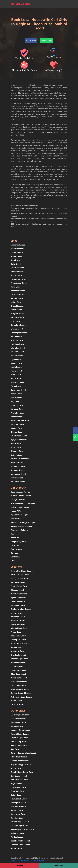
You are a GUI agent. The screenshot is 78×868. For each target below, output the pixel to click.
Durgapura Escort (18, 787)
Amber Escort (17, 632)
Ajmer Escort (16, 256)
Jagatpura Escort (18, 613)
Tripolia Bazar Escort (20, 761)
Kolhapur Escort (18, 470)
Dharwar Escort (17, 451)
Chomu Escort (17, 666)
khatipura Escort (18, 651)
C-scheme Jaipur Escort (21, 609)
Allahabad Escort (18, 413)
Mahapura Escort (18, 719)
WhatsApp (58, 866)
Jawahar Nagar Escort (20, 689)
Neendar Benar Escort (20, 730)
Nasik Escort (16, 367)
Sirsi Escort (16, 749)
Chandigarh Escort (19, 333)
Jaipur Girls (16, 519)
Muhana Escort (17, 726)
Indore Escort (17, 302)
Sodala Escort (17, 795)
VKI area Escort (17, 833)
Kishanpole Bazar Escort (21, 697)
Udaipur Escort (17, 252)
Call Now (31, 40)
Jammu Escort (17, 478)
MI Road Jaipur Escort (20, 715)
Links (13, 561)
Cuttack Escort (17, 455)
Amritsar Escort (18, 340)
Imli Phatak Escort (19, 806)
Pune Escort (16, 375)
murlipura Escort (18, 621)
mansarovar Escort (19, 643)
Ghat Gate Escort (18, 791)
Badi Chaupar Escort (19, 780)
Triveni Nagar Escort (20, 826)
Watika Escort (17, 837)
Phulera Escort (17, 848)
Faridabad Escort (18, 317)
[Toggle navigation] (64, 4)
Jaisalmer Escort (18, 245)
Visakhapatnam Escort (20, 421)
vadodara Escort (18, 291)
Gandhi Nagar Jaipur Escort (23, 772)
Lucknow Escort (18, 294)
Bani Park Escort (18, 605)
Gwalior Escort (17, 356)
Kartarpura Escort (18, 814)
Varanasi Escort (17, 409)
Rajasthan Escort (18, 482)
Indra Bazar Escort (19, 682)
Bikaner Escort (17, 432)
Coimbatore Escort (19, 436)
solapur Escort (17, 428)
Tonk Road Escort (18, 601)
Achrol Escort (16, 768)
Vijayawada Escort (19, 440)
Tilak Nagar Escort (19, 757)
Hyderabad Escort (18, 279)
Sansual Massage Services (22, 526)
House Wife (16, 511)
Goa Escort (15, 321)
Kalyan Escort (17, 401)
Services (14, 553)
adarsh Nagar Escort (20, 628)
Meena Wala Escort (19, 722)
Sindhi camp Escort (19, 742)
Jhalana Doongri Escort (21, 693)
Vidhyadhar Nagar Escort (22, 571)
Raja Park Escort (18, 582)
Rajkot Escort (16, 379)
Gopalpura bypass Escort (21, 764)
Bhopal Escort (17, 306)
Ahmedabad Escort (19, 283)
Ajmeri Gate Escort (19, 678)
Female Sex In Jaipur (20, 530)
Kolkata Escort (17, 275)
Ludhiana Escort (18, 344)
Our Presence (17, 549)
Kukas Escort (16, 701)
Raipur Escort (17, 443)
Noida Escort (16, 310)
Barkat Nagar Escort (20, 659)
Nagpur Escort (17, 363)
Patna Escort (16, 386)
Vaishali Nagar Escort (20, 575)
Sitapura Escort (17, 590)
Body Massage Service (20, 492)
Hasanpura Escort (18, 803)
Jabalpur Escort (17, 352)
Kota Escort (16, 260)
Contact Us (16, 557)
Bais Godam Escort (19, 776)
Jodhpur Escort (17, 249)
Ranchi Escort (17, 417)
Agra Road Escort (18, 598)
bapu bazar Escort (19, 636)
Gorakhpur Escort (18, 390)
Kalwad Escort (17, 810)
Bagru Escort (16, 784)
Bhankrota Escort (18, 655)
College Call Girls (18, 500)
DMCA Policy (40, 861)
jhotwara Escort (18, 647)
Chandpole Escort (18, 640)
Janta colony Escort (19, 685)
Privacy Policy (29, 861)
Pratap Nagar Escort (19, 586)
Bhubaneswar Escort (20, 459)
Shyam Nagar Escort (20, 738)
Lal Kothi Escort (18, 705)
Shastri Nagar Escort (20, 734)
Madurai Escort (17, 382)
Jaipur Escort (16, 398)
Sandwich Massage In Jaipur (23, 522)
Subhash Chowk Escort (21, 845)
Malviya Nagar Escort (20, 579)
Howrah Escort (17, 463)
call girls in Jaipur (18, 542)
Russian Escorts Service (21, 496)
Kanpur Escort (17, 298)
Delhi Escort (16, 264)
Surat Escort (16, 287)
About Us (15, 538)
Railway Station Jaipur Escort (23, 753)
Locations (15, 545)
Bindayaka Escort (18, 663)
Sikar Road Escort (18, 674)
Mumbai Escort (17, 268)
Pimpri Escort (17, 394)
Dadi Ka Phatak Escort (20, 841)
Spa (12, 534)
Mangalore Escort (18, 474)
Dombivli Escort (18, 405)
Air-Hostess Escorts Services (23, 503)
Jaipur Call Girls (17, 861)
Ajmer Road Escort (19, 594)
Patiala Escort (17, 337)
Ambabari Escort (18, 617)
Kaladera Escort (18, 818)
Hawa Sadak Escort (19, 799)
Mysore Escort (17, 329)
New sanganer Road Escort (22, 829)
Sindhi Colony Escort (20, 745)
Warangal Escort (18, 466)
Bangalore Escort (18, 325)
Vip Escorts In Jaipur (19, 515)
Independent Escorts (20, 507)
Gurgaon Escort (17, 314)
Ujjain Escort (16, 359)
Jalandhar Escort (18, 348)
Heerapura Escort (18, 670)
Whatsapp (46, 40)
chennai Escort (17, 272)
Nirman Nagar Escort (20, 822)
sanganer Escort (18, 624)
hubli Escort (16, 447)
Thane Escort (16, 371)
